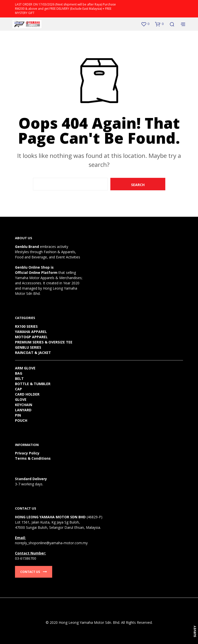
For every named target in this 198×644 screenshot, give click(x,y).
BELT (19, 378)
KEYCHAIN (24, 405)
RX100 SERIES (26, 326)
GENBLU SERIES (28, 347)
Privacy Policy (27, 453)
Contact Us (34, 572)
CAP (18, 389)
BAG (19, 373)
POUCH (21, 420)
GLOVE (21, 399)
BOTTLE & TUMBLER (33, 384)
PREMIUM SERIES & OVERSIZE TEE (44, 342)
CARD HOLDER (27, 394)
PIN (18, 415)
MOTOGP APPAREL (31, 337)
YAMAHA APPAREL (31, 332)
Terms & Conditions (33, 458)
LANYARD (23, 410)
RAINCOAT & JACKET (33, 353)
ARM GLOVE (25, 368)
